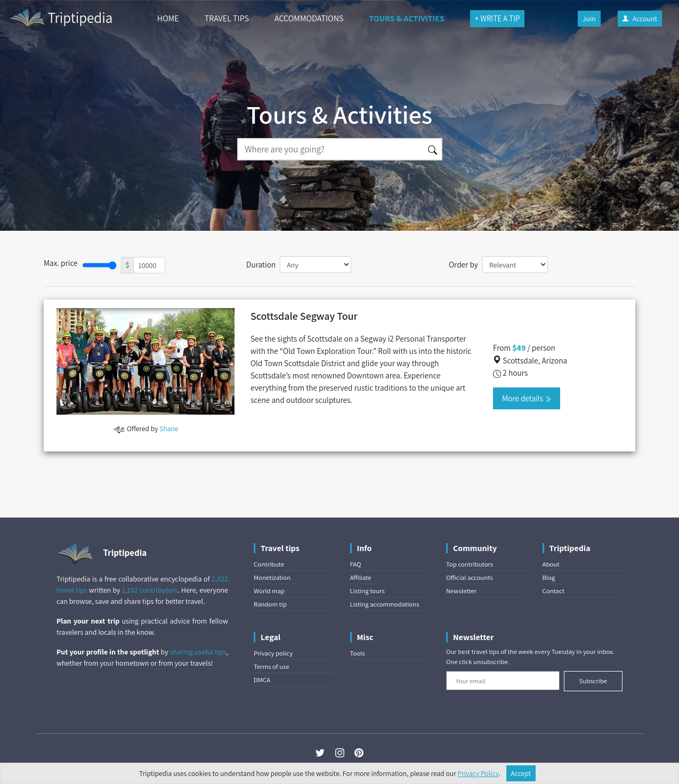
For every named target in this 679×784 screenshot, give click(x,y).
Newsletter (461, 591)
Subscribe (593, 681)
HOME (168, 18)
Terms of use (272, 666)
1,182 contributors (150, 590)
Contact (553, 591)
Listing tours (367, 591)
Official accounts (470, 577)
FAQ (356, 564)
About (551, 564)
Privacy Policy (478, 773)
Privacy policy (273, 653)
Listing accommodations (385, 604)
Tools (358, 653)
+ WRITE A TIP (498, 18)
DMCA (262, 680)
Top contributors (470, 564)
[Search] (330, 149)
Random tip (270, 604)
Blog (549, 577)
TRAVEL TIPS (227, 18)
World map (269, 591)
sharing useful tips (198, 652)
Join (589, 19)
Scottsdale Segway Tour (304, 316)
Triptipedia (60, 19)
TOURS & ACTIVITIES (406, 18)
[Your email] (503, 681)
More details (527, 398)
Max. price (61, 263)
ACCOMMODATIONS (309, 18)
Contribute (269, 564)
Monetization (272, 577)
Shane (169, 429)
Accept (521, 773)
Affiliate (361, 577)
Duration (261, 264)
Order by (463, 264)
